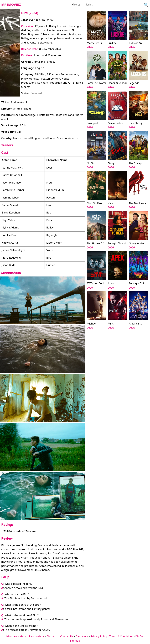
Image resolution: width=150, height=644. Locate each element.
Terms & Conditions (121, 636)
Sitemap (75, 641)
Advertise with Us (16, 636)
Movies (76, 5)
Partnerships (37, 636)
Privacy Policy (99, 636)
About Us (52, 636)
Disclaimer (82, 636)
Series (89, 5)
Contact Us (67, 636)
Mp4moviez (11, 5)
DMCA (139, 636)
